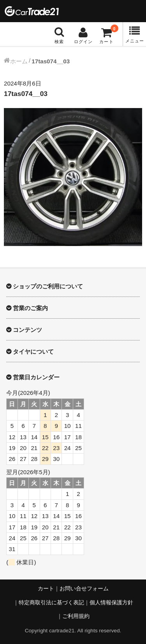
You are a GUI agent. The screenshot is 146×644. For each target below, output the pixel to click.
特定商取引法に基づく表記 (51, 603)
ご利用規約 (76, 616)
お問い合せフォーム (84, 589)
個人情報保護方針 (111, 603)
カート (46, 589)
